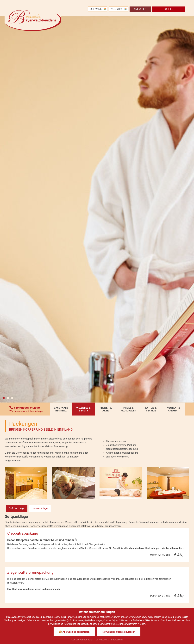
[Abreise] (117, 9)
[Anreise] (96, 9)
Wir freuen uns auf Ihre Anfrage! (26, 411)
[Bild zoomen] (26, 483)
